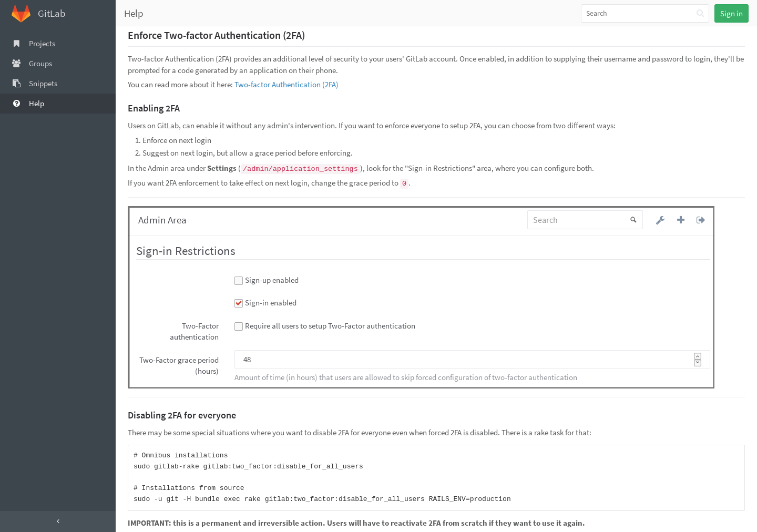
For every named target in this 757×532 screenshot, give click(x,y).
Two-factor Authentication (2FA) (287, 84)
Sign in (732, 13)
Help (134, 13)
